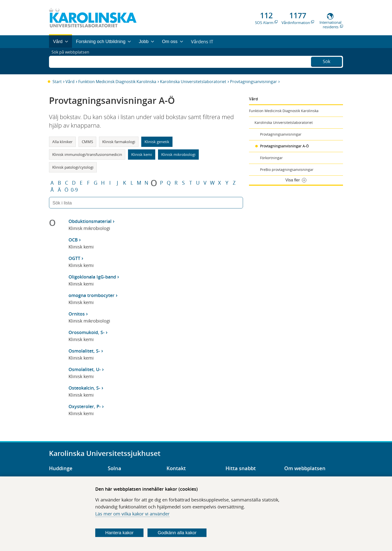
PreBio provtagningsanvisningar (287, 170)
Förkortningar (271, 158)
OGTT (74, 258)
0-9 (74, 190)
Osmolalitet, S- (84, 351)
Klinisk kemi (142, 154)
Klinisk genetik (157, 142)
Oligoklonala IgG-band (92, 277)
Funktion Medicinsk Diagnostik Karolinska (117, 82)
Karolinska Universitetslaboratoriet (193, 82)
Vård (70, 82)
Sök (326, 61)
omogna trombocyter (91, 295)
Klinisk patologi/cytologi (73, 167)
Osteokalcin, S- (84, 388)
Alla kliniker (62, 142)
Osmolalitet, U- (85, 369)
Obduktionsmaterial (90, 221)
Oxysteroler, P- (85, 406)
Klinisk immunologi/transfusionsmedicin (87, 154)
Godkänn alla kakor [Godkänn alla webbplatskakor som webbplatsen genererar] (177, 533)
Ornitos (77, 314)
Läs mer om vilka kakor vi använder (132, 514)
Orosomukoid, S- (86, 332)
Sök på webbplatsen (73, 61)
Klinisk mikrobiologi (178, 154)
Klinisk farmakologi (119, 142)
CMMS (87, 142)
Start (57, 82)
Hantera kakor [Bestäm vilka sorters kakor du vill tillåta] (119, 533)
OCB (73, 240)
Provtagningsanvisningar (253, 82)
